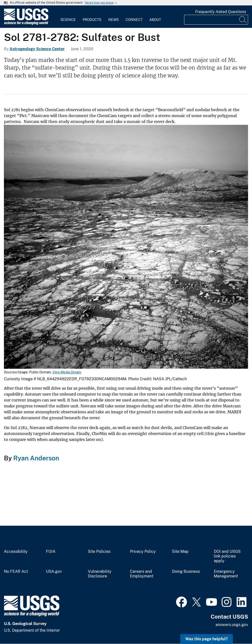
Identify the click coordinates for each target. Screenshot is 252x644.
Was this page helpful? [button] (207, 639)
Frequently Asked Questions (221, 12)
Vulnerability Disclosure (100, 574)
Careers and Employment (142, 574)
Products (92, 20)
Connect (134, 20)
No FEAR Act (16, 572)
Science (68, 20)
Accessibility (16, 552)
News (113, 20)
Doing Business (186, 572)
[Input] (216, 20)
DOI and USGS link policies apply (227, 556)
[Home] (26, 24)
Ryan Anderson (35, 458)
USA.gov (54, 572)
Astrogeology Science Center (37, 49)
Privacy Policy (143, 552)
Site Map (180, 552)
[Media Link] (126, 247)
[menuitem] (68, 17)
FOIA (51, 552)
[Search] (243, 20)
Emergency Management (226, 574)
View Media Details (67, 372)
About (155, 20)
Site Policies (99, 552)
